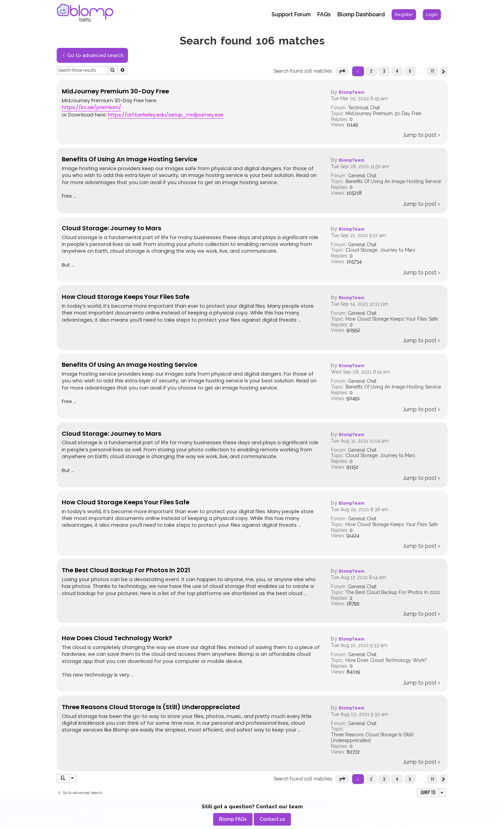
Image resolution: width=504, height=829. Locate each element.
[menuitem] (404, 15)
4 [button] (397, 71)
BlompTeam (351, 92)
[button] (342, 71)
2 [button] (371, 71)
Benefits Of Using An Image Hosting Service (393, 181)
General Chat (362, 176)
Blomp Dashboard (361, 14)
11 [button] (432, 71)
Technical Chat (364, 108)
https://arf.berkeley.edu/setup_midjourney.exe (166, 115)
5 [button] (410, 71)
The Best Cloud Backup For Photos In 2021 (393, 592)
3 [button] (384, 71)
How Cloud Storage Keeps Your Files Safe (392, 319)
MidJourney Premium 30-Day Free (383, 113)
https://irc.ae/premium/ (91, 107)
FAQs (324, 14)
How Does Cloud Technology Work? (386, 660)
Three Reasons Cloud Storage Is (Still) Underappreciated (372, 737)
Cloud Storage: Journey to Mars (380, 250)
